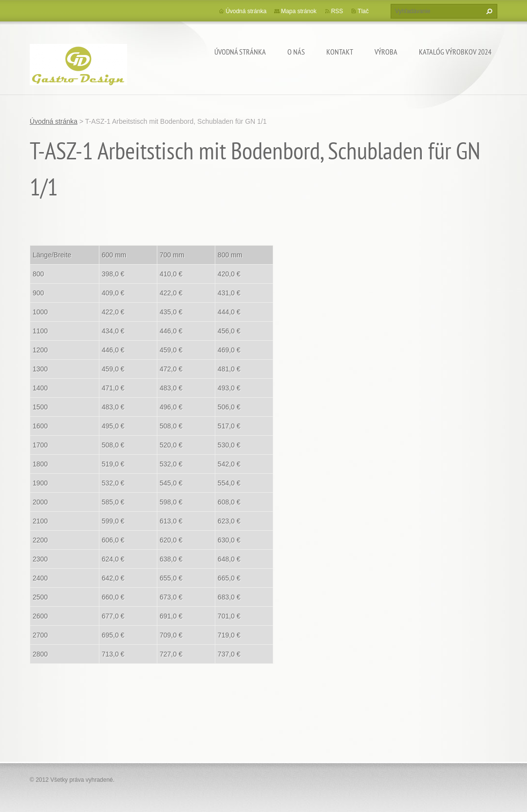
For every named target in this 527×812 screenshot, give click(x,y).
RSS (337, 11)
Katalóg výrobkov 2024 (455, 52)
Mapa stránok (299, 11)
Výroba (386, 52)
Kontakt (340, 52)
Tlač (363, 11)
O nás (296, 52)
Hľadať (488, 11)
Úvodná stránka (240, 52)
